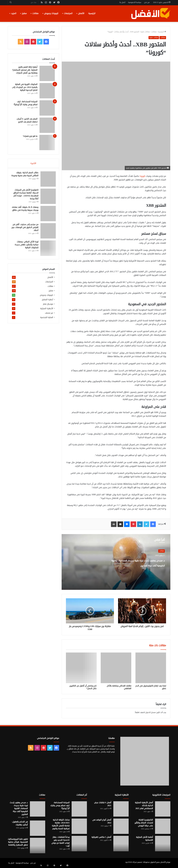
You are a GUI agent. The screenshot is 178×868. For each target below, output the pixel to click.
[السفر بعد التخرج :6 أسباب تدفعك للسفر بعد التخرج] (47, 125)
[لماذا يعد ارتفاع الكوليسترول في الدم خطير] (151, 668)
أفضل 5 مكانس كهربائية (101, 837)
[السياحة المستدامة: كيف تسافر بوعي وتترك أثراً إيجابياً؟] (47, 108)
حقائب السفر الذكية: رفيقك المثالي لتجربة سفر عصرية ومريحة (26, 177)
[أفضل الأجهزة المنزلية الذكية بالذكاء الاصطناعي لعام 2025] (163, 809)
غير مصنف (49, 315)
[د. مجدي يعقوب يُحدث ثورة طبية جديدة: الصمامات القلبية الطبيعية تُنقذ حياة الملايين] (38, 809)
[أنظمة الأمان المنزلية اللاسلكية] (163, 843)
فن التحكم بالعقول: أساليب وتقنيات (20, 823)
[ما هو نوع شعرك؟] (47, 143)
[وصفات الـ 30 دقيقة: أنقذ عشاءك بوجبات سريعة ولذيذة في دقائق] (47, 215)
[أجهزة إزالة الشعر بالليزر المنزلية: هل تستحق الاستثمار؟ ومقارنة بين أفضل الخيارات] (47, 73)
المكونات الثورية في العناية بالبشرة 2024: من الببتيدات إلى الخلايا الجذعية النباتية (25, 87)
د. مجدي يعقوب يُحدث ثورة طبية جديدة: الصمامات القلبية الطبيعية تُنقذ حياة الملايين (136, 565)
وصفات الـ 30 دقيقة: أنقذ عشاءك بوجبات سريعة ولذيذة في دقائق (26, 211)
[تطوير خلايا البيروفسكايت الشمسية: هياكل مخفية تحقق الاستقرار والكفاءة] (38, 845)
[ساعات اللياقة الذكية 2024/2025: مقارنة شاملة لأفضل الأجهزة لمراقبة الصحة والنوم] (79, 826)
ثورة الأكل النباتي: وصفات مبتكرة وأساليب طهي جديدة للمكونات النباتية (26, 246)
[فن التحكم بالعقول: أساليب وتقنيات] (38, 828)
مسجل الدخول (151, 712)
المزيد (14, 13)
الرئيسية (92, 13)
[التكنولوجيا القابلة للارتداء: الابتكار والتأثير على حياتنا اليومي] (163, 826)
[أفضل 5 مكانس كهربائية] (121, 843)
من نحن (147, 2)
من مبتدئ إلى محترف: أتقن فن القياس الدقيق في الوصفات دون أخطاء (26, 228)
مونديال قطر (48, 306)
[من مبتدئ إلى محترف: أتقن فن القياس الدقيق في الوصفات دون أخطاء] (47, 232)
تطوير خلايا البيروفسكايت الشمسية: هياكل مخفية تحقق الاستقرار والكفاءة (18, 842)
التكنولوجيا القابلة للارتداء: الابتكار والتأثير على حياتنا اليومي (144, 823)
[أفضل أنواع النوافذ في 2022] (121, 826)
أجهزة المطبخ (47, 301)
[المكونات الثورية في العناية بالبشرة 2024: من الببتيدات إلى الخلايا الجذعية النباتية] (47, 91)
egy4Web (129, 862)
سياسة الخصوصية (135, 2)
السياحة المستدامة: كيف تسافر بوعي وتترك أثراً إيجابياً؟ (60, 806)
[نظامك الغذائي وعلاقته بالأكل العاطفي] (116, 668)
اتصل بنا (122, 2)
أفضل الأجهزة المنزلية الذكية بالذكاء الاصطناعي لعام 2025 (144, 806)
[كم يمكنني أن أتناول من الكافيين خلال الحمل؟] (81, 668)
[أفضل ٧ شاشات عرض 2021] (121, 809)
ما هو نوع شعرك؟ (30, 136)
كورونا (142, 176)
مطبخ (24, 13)
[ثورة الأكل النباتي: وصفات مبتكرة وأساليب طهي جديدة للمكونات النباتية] (47, 249)
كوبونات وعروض (51, 13)
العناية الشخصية (47, 319)
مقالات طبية (145, 32)
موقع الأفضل (165, 862)
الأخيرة (33, 163)
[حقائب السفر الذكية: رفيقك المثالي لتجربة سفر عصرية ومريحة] (47, 180)
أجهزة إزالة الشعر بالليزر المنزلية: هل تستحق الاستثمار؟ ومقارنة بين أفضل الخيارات (25, 70)
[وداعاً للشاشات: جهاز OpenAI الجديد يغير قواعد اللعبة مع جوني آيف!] (79, 843)
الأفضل (81, 13)
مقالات (35, 13)
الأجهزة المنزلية (47, 310)
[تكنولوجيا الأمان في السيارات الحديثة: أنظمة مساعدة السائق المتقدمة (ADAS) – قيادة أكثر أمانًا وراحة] (47, 197)
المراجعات (68, 13)
